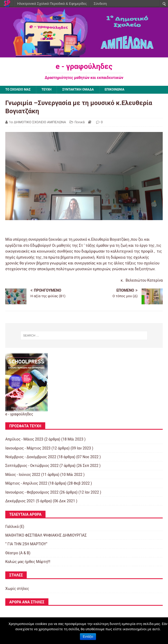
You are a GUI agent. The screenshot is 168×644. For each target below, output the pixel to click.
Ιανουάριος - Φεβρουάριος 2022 (32, 492)
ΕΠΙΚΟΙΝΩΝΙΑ (115, 89)
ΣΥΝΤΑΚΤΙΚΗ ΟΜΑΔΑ (78, 89)
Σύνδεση (100, 4)
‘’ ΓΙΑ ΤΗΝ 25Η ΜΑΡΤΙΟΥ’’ (26, 544)
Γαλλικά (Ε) (15, 527)
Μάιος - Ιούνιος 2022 (23, 475)
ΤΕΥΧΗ (47, 89)
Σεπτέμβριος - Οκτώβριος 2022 (32, 466)
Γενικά (80, 122)
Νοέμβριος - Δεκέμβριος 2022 (31, 457)
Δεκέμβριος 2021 (20, 501)
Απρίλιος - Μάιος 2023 (24, 439)
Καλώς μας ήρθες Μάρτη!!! (28, 562)
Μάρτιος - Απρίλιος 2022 (26, 483)
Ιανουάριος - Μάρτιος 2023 (28, 448)
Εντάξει (88, 637)
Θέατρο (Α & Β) (18, 553)
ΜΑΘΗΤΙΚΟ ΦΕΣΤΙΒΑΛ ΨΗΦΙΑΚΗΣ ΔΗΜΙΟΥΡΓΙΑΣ (46, 535)
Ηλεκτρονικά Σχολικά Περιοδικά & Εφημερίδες (52, 4)
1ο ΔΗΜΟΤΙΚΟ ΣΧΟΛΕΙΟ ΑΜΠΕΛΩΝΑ (37, 122)
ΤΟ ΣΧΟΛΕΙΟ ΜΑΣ (18, 89)
